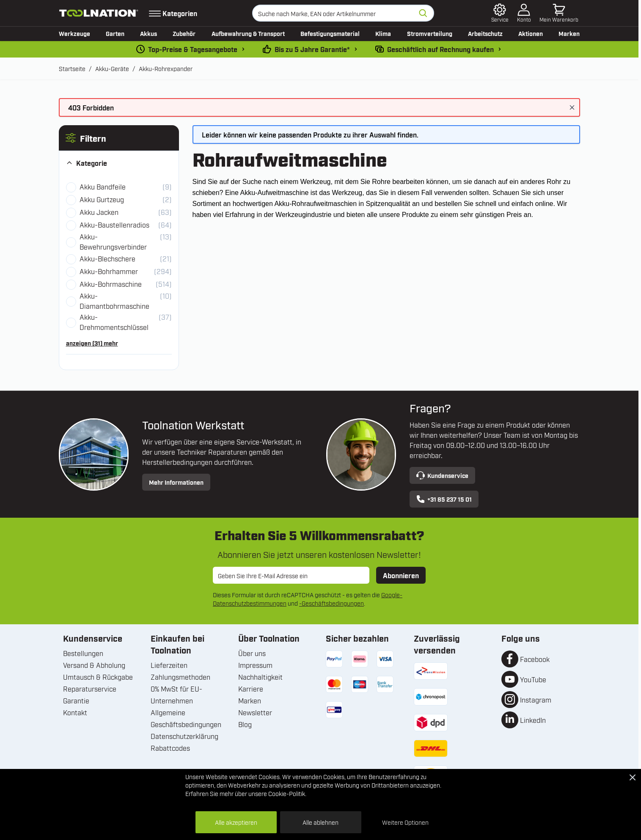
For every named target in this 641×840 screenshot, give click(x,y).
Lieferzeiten (169, 665)
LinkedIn (533, 720)
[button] (119, 138)
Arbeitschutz (485, 33)
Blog (245, 724)
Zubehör (184, 33)
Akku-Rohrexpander (166, 68)
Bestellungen (83, 653)
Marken (569, 33)
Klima (383, 33)
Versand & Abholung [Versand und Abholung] (94, 665)
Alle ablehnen (320, 822)
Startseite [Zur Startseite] (72, 68)
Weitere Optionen (405, 822)
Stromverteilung (430, 33)
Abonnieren (401, 575)
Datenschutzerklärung (184, 736)
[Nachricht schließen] (572, 107)
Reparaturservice (90, 689)
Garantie (76, 700)
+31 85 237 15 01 (444, 499)
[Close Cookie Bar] (633, 777)
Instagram (536, 700)
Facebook (535, 659)
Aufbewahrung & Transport (248, 33)
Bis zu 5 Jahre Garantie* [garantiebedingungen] (312, 49)
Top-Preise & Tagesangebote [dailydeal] (193, 49)
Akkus (149, 33)
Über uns (252, 653)
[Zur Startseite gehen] (99, 13)
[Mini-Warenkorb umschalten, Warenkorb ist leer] (559, 13)
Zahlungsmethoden (180, 677)
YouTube (533, 679)
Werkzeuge (74, 33)
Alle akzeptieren (236, 822)
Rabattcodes (170, 748)
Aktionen (531, 33)
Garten (115, 33)
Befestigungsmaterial (330, 33)
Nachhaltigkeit (260, 677)
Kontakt (75, 712)
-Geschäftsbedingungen (332, 603)
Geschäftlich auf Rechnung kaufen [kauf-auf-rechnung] (440, 49)
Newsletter (255, 712)
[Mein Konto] (524, 13)
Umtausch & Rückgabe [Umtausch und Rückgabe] (98, 677)
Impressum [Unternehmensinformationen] (255, 665)
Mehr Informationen (176, 482)
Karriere (251, 689)
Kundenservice (442, 475)
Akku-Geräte (112, 68)
